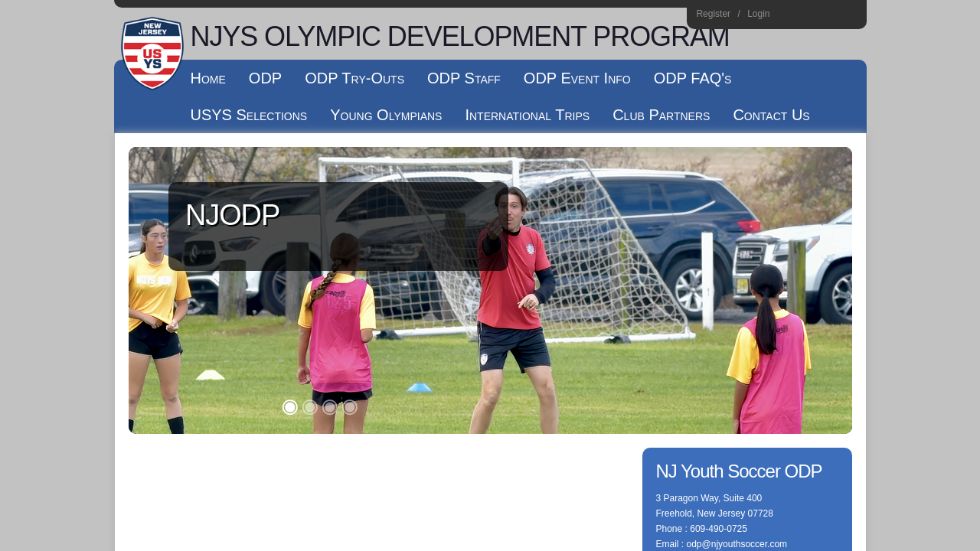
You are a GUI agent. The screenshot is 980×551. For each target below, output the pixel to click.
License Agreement (558, 312)
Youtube (829, 16)
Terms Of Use (480, 312)
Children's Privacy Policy (178, 328)
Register (713, 14)
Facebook (808, 16)
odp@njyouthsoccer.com (737, 257)
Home (849, 16)
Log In (145, 343)
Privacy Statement (405, 312)
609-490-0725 (719, 242)
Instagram (787, 16)
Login (758, 14)
